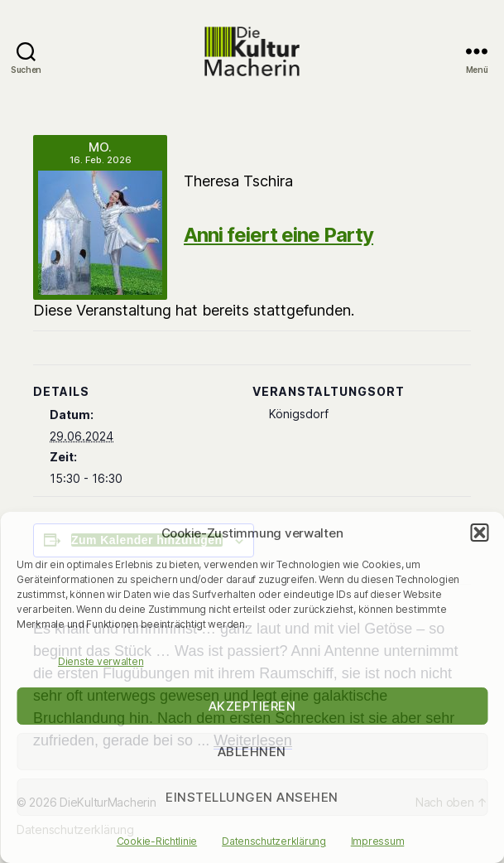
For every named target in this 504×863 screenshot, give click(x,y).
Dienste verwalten (101, 661)
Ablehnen (252, 752)
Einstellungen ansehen (252, 797)
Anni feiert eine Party (278, 235)
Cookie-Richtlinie (157, 841)
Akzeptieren (252, 706)
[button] (479, 533)
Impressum (378, 841)
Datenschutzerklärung (274, 841)
